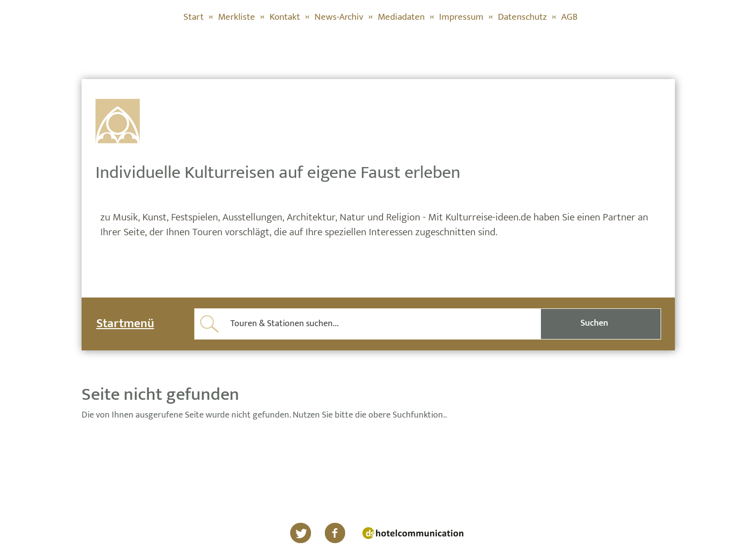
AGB (569, 17)
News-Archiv (339, 17)
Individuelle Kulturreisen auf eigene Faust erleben (278, 172)
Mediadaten (401, 17)
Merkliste (237, 17)
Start (194, 17)
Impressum (461, 17)
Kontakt (285, 17)
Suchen (594, 323)
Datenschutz (522, 17)
